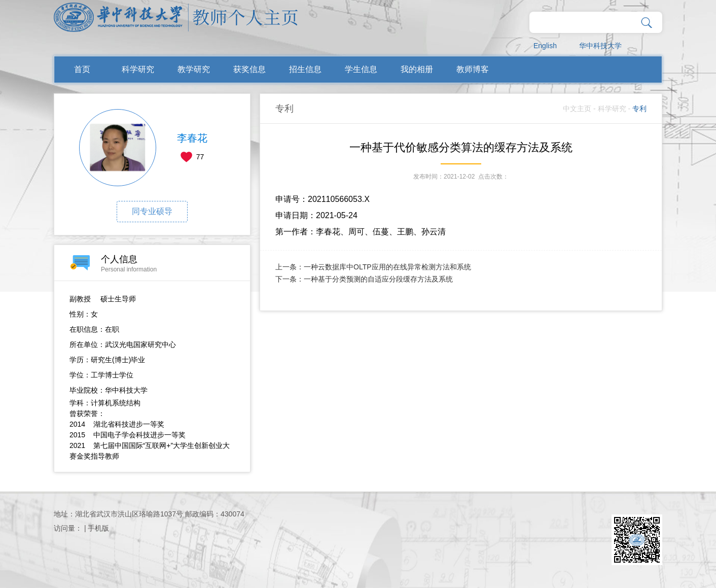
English (545, 46)
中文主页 (577, 109)
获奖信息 (249, 69)
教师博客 (473, 69)
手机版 (98, 528)
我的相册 (417, 69)
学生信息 (361, 69)
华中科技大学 (600, 46)
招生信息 (305, 69)
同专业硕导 (152, 211)
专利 (639, 109)
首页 (82, 69)
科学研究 (138, 69)
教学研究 (194, 69)
